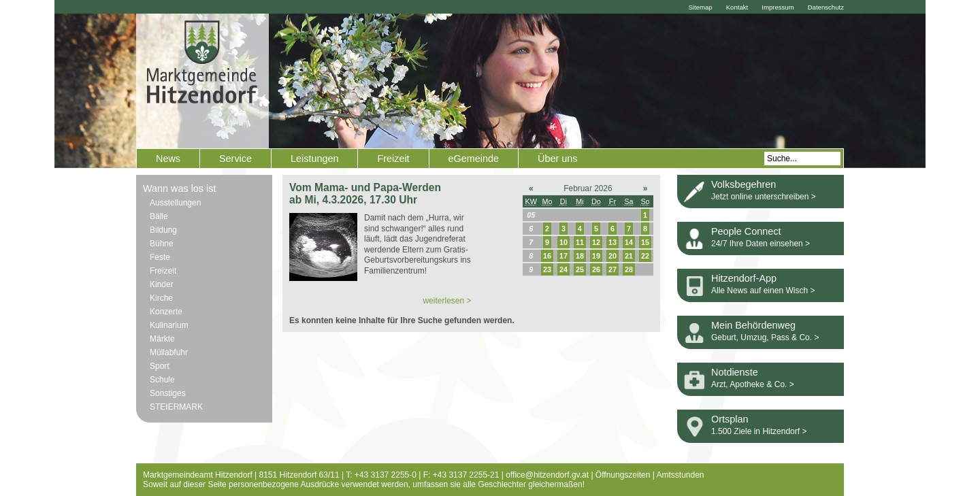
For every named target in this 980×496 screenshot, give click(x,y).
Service (235, 159)
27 (612, 269)
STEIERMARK (176, 407)
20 (612, 256)
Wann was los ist (179, 188)
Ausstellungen (175, 203)
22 (645, 256)
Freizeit (393, 159)
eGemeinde (474, 159)
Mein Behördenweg (753, 325)
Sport (160, 366)
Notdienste (735, 372)
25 (580, 269)
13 (612, 242)
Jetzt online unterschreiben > (764, 197)
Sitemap (700, 7)
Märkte (162, 339)
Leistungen (314, 159)
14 (629, 242)
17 (563, 256)
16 (547, 256)
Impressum (778, 7)
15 (645, 242)
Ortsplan (730, 419)
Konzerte (166, 312)
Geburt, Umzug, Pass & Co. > (765, 337)
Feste (160, 257)
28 (629, 269)
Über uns (557, 159)
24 (563, 269)
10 (563, 242)
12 (596, 242)
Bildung (163, 230)
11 (580, 242)
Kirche (161, 298)
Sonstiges (168, 393)
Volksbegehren (744, 184)
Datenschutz (826, 7)
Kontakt (737, 7)
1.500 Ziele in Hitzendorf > (759, 431)
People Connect (746, 231)
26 (596, 269)
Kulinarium (169, 325)
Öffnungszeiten (623, 475)
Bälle (159, 216)
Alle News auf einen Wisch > (763, 291)
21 (629, 256)
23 (547, 269)
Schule (162, 380)
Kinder (162, 284)
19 (596, 256)
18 (580, 256)
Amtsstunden (681, 475)
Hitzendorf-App (744, 278)
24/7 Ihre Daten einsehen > (761, 244)
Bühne (162, 244)
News (168, 159)
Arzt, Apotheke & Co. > (753, 384)
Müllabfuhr (169, 352)
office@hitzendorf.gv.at (547, 475)
